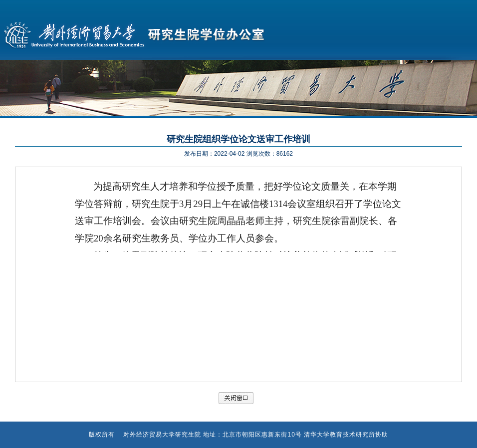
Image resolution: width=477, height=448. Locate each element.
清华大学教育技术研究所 (340, 435)
